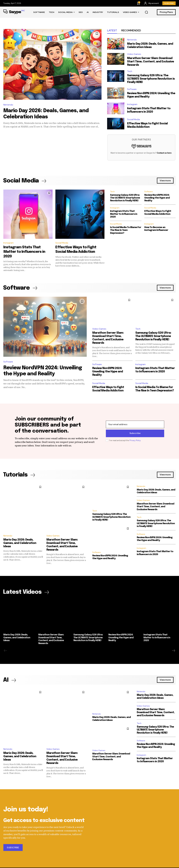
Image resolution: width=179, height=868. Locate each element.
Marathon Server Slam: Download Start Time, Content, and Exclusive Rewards (151, 62)
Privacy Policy (135, 440)
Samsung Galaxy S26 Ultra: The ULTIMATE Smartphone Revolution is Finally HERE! (151, 79)
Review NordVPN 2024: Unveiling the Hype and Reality (157, 198)
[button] (146, 12)
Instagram (132, 104)
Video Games (134, 54)
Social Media (133, 119)
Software (132, 89)
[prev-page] (6, 651)
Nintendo (8, 105)
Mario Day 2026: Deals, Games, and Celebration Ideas (20, 543)
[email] (135, 424)
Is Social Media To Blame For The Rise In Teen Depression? (126, 230)
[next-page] (173, 651)
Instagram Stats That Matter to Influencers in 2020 (25, 252)
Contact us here (164, 153)
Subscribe (135, 433)
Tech (130, 71)
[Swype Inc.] (14, 12)
